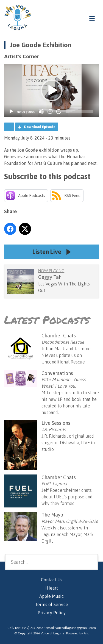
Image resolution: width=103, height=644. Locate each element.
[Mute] (41, 112)
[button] (52, 90)
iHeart (52, 588)
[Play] (11, 112)
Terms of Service (51, 604)
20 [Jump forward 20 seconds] (59, 111)
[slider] (80, 112)
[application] (51, 90)
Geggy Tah (50, 277)
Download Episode (40, 127)
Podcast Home (9, 127)
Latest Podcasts (47, 320)
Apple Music (51, 596)
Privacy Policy (52, 613)
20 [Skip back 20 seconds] (50, 111)
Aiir (86, 633)
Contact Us (52, 580)
